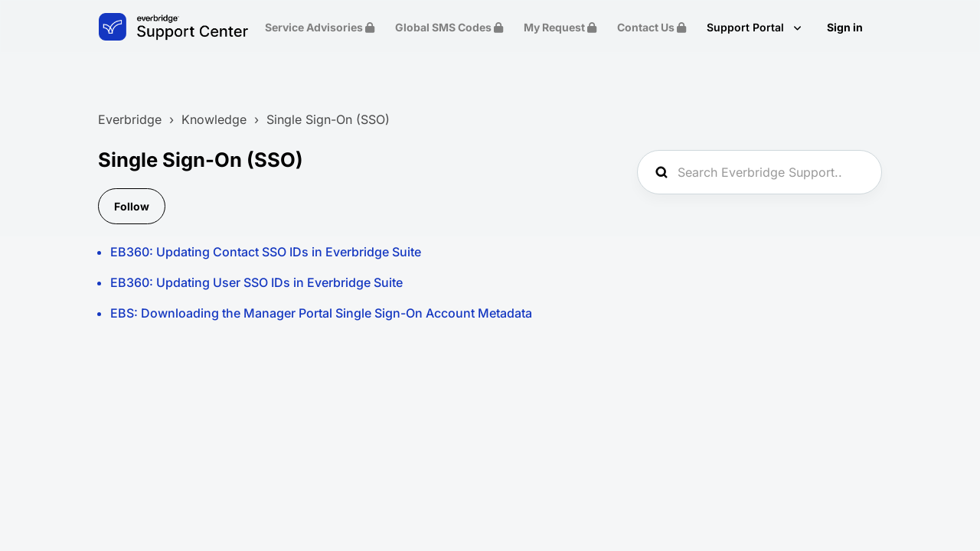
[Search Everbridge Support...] (759, 172)
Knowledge (214, 119)
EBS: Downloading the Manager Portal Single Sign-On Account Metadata (321, 313)
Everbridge (130, 119)
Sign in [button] (845, 27)
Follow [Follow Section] (132, 206)
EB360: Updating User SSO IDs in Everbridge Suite (256, 282)
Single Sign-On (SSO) (328, 119)
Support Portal (747, 27)
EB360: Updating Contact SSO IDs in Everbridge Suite (266, 252)
